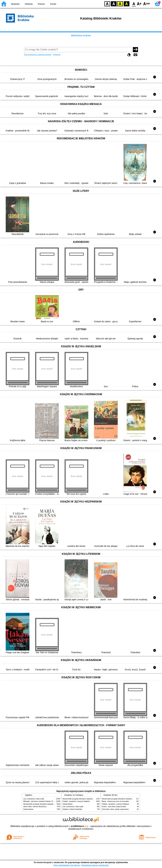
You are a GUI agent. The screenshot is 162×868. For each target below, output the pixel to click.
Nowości (15, 4)
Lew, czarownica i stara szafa (34, 799)
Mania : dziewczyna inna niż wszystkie (115, 801)
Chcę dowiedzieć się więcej (67, 865)
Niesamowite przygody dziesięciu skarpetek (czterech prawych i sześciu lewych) (52, 804)
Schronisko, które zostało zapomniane (115, 809)
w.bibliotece (79, 826)
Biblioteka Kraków (81, 36)
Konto (53, 4)
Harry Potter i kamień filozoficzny (35, 807)
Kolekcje (57, 54)
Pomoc (41, 4)
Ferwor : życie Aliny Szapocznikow (114, 807)
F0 (134, 4)
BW (114, 4)
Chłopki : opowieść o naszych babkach (76, 801)
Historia (29, 4)
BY (126, 4)
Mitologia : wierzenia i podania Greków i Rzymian (41, 801)
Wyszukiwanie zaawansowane (38, 54)
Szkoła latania (28, 809)
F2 (147, 4)
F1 (139, 4)
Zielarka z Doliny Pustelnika (72, 809)
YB (120, 4)
